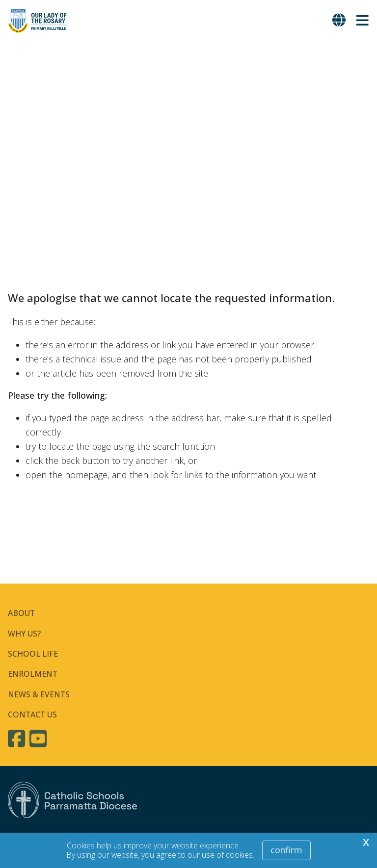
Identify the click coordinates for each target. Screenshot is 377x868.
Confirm (286, 850)
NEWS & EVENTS (39, 694)
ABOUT (21, 613)
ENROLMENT (33, 674)
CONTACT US (32, 715)
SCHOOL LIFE (33, 654)
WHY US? (24, 634)
